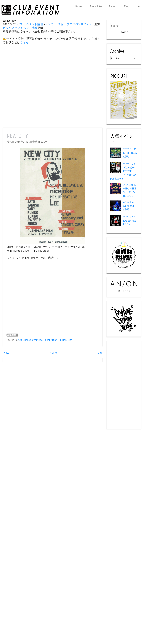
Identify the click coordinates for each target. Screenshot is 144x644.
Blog (126, 6)
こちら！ (26, 42)
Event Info (96, 6)
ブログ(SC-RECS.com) (80, 24)
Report (113, 6)
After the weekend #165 (129, 206)
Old (100, 353)
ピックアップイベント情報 (20, 28)
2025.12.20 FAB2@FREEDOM (130, 221)
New (6, 353)
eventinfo (37, 340)
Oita (70, 340)
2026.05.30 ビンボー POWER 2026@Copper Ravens (123, 171)
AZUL (20, 340)
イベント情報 (55, 24)
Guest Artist (50, 340)
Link (139, 6)
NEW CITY (17, 136)
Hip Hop (62, 340)
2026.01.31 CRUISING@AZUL (130, 153)
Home (79, 6)
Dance (28, 340)
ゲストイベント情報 (30, 24)
